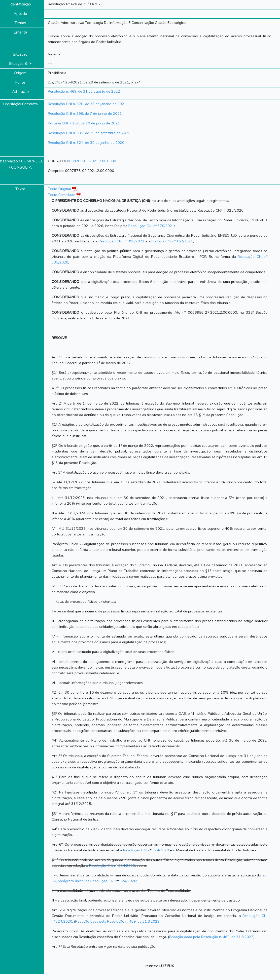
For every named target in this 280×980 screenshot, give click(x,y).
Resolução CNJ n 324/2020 (146, 850)
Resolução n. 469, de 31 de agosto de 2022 (84, 91)
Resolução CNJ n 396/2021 (122, 241)
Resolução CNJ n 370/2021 (151, 226)
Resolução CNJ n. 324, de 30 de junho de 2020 (86, 143)
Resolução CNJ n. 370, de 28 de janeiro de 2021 (87, 104)
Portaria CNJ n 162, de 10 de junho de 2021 (84, 123)
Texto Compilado (65, 195)
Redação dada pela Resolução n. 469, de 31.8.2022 (117, 921)
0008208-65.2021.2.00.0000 (92, 161)
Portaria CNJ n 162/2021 (172, 241)
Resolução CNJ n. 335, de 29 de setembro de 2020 (89, 133)
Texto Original (59, 189)
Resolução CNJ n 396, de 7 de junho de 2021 (85, 113)
